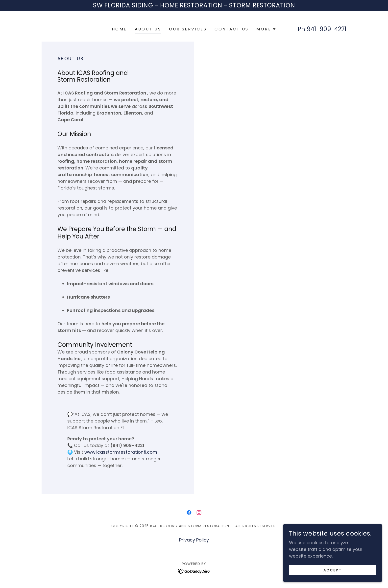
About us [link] (148, 29)
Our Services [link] (188, 29)
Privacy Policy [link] (194, 540)
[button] (266, 29)
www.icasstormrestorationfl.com (121, 452)
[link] (189, 513)
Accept (333, 574)
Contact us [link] (231, 29)
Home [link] (119, 29)
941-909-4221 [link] (327, 29)
